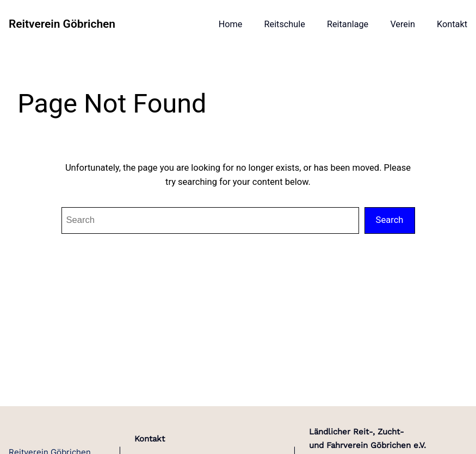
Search (390, 220)
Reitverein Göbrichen (62, 24)
